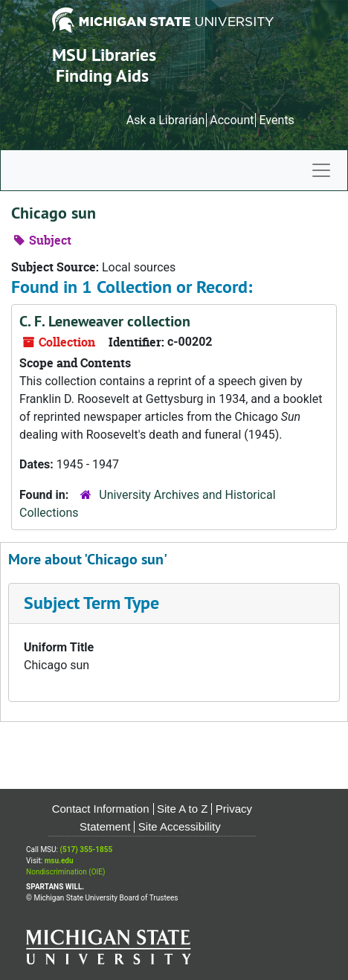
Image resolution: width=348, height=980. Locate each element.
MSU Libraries (104, 55)
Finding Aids (102, 75)
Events (276, 120)
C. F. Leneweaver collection (105, 321)
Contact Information (101, 809)
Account (232, 120)
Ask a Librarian (166, 120)
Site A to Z (182, 809)
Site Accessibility (180, 826)
